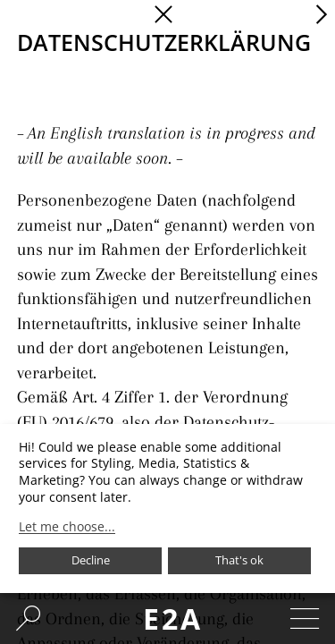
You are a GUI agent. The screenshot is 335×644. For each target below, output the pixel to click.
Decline (91, 560)
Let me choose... (67, 527)
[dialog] (167, 508)
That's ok (239, 560)
